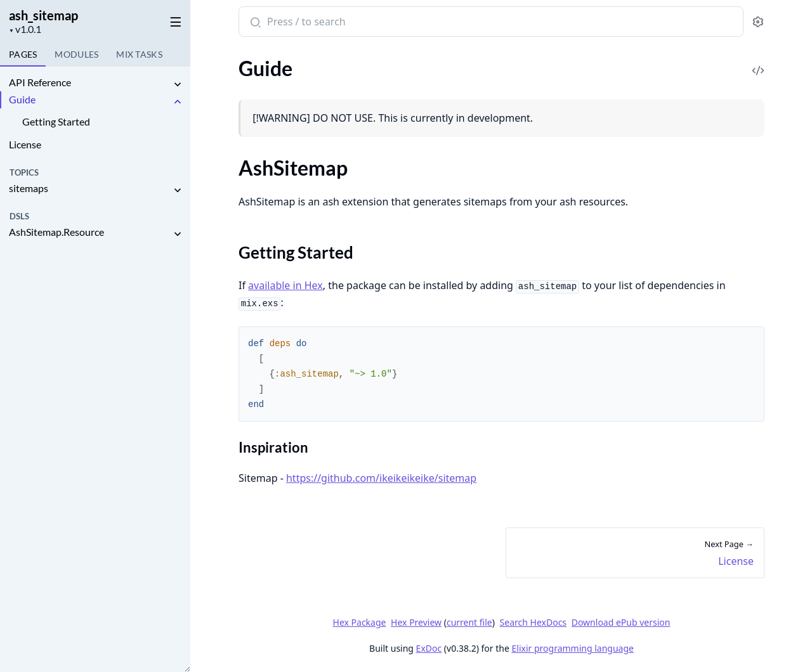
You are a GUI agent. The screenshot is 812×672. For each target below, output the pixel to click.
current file (469, 622)
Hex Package (359, 622)
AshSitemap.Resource (56, 232)
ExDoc (429, 648)
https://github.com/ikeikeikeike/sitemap (381, 478)
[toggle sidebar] (174, 20)
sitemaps (29, 188)
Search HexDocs (533, 623)
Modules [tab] (76, 54)
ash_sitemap (43, 15)
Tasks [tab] (139, 54)
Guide (22, 99)
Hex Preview (416, 622)
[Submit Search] (254, 23)
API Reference (40, 82)
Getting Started (56, 121)
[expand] (178, 85)
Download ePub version (620, 622)
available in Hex (285, 285)
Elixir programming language (572, 648)
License (25, 144)
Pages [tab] (23, 54)
